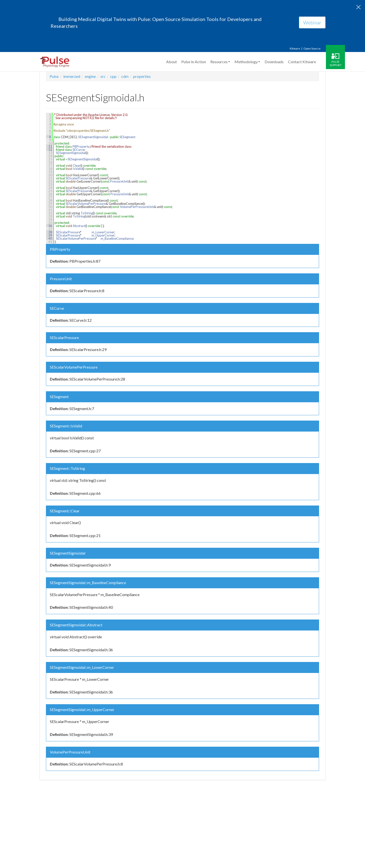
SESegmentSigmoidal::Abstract (76, 625)
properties (142, 76)
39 (49, 235)
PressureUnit (119, 181)
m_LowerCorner (103, 232)
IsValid (78, 169)
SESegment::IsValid (66, 426)
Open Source (312, 48)
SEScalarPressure (78, 178)
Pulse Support (336, 63)
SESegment (127, 137)
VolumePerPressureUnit (137, 207)
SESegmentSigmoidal (93, 137)
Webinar (312, 22)
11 (49, 146)
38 (49, 232)
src (103, 76)
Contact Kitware (302, 62)
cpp (113, 76)
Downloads (274, 62)
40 (49, 238)
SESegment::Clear (65, 511)
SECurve (79, 150)
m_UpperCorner (103, 235)
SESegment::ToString (67, 468)
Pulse (54, 76)
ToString (87, 213)
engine (90, 76)
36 (49, 226)
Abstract (79, 226)
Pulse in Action (194, 62)
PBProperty (81, 146)
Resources (220, 62)
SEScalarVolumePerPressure (86, 204)
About (172, 62)
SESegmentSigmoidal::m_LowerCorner (82, 667)
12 (49, 150)
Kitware (295, 48)
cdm (125, 76)
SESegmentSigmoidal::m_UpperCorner (82, 709)
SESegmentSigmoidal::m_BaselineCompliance (88, 583)
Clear (77, 165)
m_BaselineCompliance (117, 238)
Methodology (247, 62)
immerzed (72, 76)
